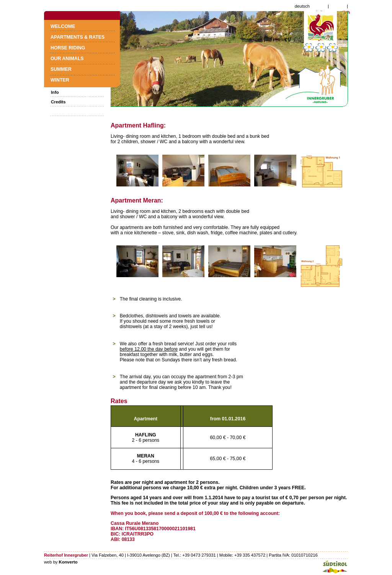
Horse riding (68, 48)
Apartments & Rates (78, 37)
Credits (58, 102)
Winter (60, 80)
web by (61, 562)
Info (55, 92)
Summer (61, 69)
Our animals (67, 59)
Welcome (63, 26)
